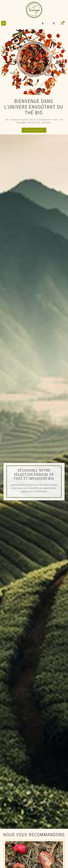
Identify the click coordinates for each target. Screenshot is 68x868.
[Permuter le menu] (4, 23)
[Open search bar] (54, 23)
